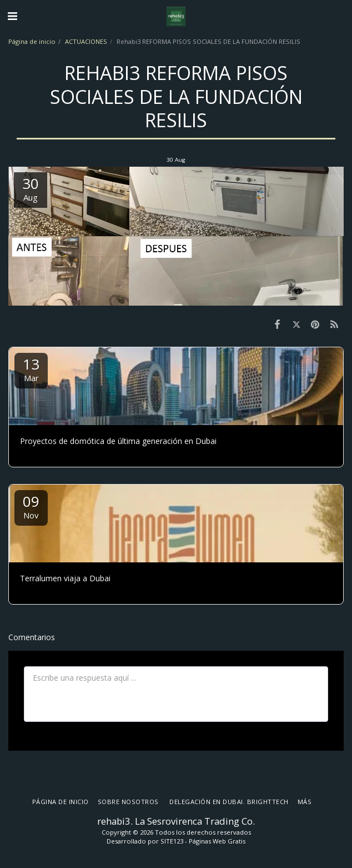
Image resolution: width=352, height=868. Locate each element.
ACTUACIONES (86, 41)
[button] (12, 16)
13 (31, 369)
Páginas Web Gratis (217, 841)
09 (31, 506)
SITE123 (172, 841)
